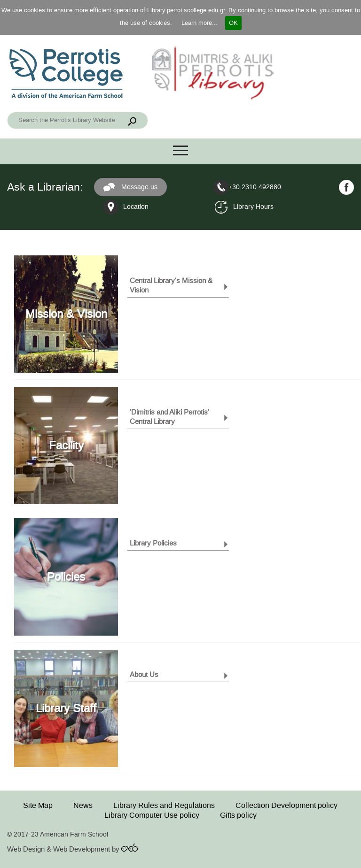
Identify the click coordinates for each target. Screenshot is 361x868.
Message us (130, 187)
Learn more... (200, 23)
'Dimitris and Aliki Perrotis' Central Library (169, 417)
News (83, 805)
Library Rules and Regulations (164, 805)
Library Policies (153, 543)
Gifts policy (238, 815)
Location (136, 207)
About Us (144, 675)
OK (233, 23)
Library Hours (253, 207)
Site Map (38, 805)
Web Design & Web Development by (72, 849)
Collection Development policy (286, 805)
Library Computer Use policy (152, 815)
